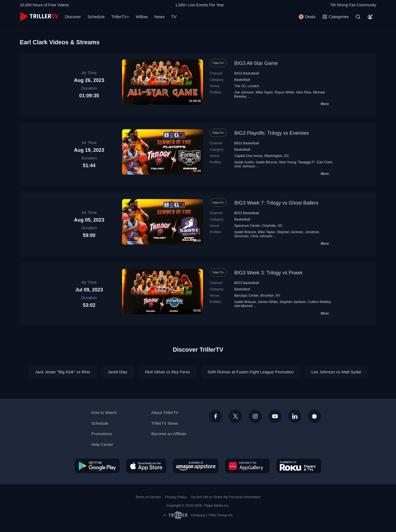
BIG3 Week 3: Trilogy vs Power (269, 273)
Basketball (242, 80)
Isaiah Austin (244, 162)
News (159, 17)
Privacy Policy (176, 497)
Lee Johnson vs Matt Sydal (336, 372)
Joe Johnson (244, 92)
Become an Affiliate (169, 434)
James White (268, 302)
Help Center (102, 444)
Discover (73, 17)
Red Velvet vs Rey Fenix (167, 372)
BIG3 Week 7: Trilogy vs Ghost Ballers (276, 203)
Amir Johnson (245, 166)
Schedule (96, 17)
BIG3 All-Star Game (256, 63)
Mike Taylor (264, 92)
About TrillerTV (165, 413)
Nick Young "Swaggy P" (297, 162)
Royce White (284, 92)
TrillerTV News (165, 423)
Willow (142, 17)
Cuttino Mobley (319, 302)
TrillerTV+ (120, 17)
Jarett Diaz (118, 372)
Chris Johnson (262, 236)
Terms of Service (148, 497)
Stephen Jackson (290, 232)
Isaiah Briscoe (266, 162)
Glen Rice (304, 92)
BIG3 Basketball (247, 73)
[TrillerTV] (39, 17)
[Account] (370, 17)
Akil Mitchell (243, 306)
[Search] (358, 17)
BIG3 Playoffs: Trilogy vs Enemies (272, 133)
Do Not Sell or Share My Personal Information (226, 497)
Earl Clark (325, 162)
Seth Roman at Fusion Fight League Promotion (251, 372)
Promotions (102, 434)
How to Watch (104, 413)
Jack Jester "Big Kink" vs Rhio (63, 372)
